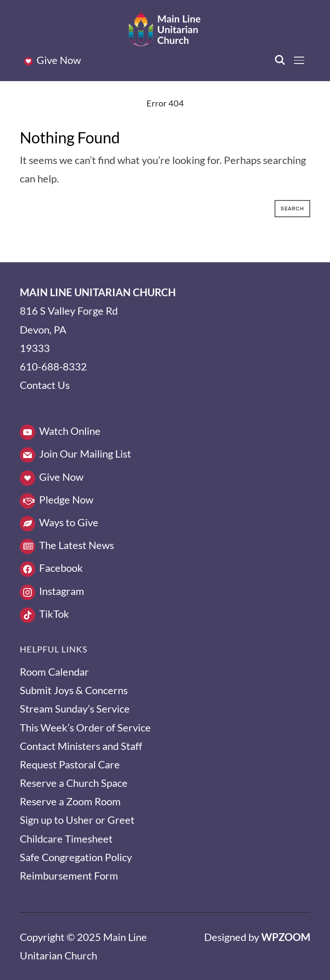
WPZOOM (286, 937)
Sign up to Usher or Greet (77, 820)
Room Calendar (54, 672)
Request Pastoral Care (70, 764)
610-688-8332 (53, 366)
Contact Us (45, 385)
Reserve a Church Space (74, 783)
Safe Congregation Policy (76, 857)
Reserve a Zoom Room (70, 801)
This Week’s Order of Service (85, 727)
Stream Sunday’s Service (75, 708)
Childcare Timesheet (66, 839)
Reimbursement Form (69, 875)
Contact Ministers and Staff (81, 746)
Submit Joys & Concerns (74, 690)
